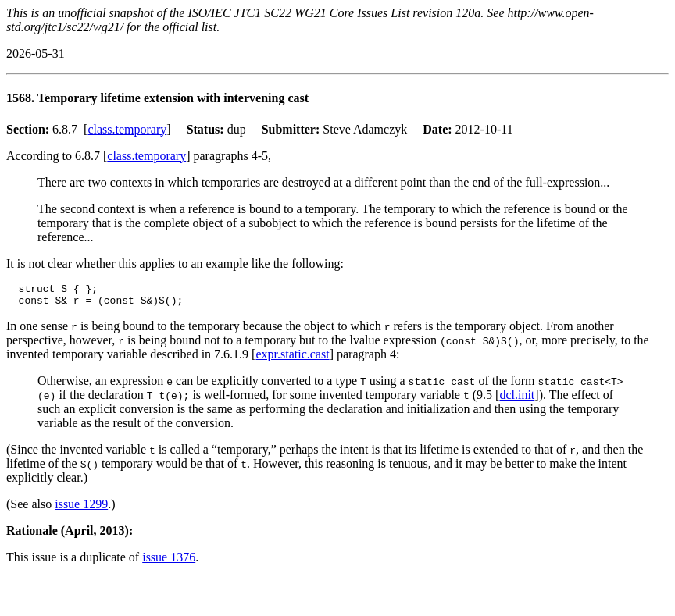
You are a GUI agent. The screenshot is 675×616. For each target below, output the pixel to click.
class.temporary (127, 129)
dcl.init (517, 399)
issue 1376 (169, 562)
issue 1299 (81, 509)
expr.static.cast (292, 359)
